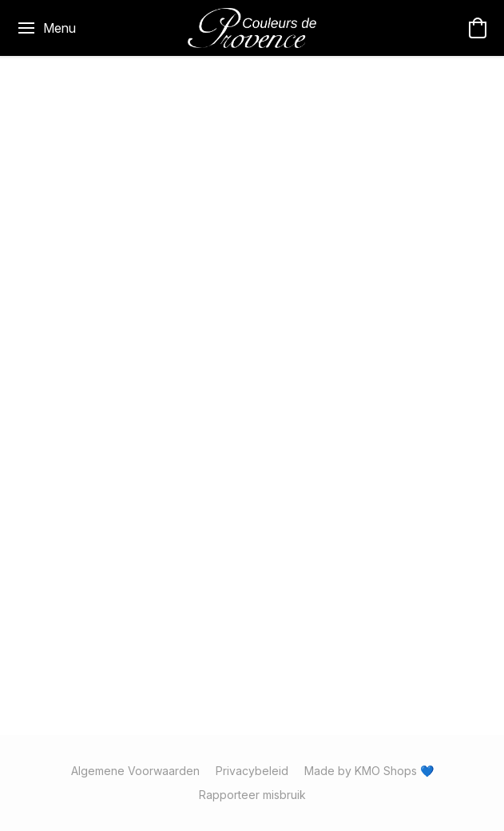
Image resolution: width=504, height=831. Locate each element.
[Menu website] (46, 28)
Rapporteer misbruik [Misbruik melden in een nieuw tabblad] (252, 795)
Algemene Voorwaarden (135, 771)
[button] (252, 28)
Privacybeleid (252, 771)
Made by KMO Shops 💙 (369, 771)
